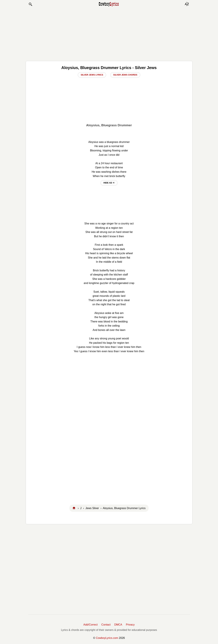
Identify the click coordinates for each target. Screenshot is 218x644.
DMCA (118, 625)
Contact (106, 625)
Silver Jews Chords (125, 75)
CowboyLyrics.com (107, 638)
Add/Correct (90, 625)
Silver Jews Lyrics (92, 75)
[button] (30, 4)
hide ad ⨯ (109, 183)
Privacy (130, 625)
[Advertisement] (109, 34)
